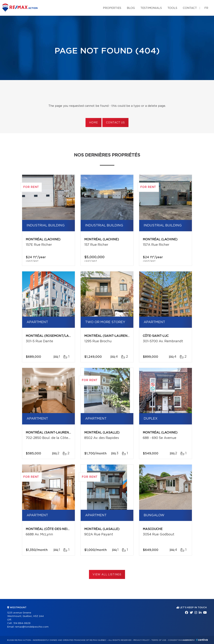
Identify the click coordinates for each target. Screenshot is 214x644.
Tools (172, 8)
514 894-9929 (22, 623)
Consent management (180, 640)
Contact (190, 8)
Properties (112, 8)
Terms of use (159, 640)
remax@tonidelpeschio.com (32, 627)
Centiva (202, 640)
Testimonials (151, 8)
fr (206, 8)
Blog (131, 8)
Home (94, 123)
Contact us (115, 123)
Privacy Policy (141, 640)
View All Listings (107, 575)
